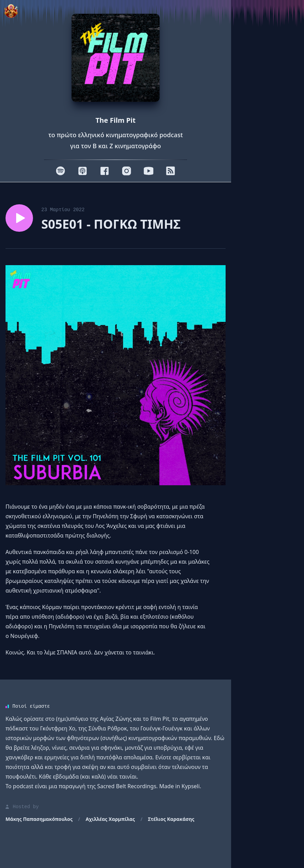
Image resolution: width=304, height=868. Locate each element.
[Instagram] (127, 171)
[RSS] (171, 171)
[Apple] (83, 171)
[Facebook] (105, 171)
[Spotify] (61, 171)
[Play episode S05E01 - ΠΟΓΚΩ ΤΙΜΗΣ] (19, 218)
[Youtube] (149, 171)
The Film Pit (116, 120)
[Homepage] (116, 58)
